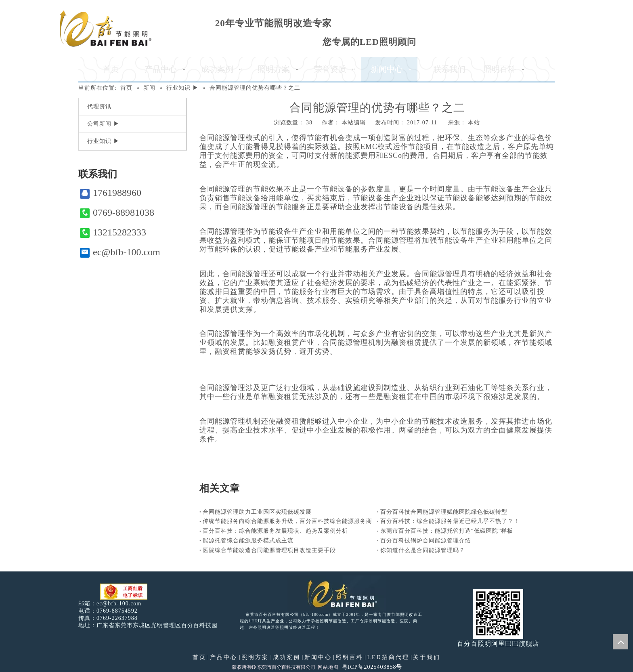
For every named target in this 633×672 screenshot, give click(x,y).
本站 (474, 123)
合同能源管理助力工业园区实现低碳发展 (257, 512)
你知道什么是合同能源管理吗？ (423, 550)
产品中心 (224, 657)
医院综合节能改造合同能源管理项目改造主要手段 (269, 550)
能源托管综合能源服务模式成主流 (248, 541)
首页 (199, 657)
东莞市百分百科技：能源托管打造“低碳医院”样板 (447, 531)
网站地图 (328, 667)
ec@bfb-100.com (120, 252)
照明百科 (350, 657)
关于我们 (427, 657)
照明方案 (255, 657)
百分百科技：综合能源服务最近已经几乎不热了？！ (450, 521)
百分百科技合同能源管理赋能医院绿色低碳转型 (444, 512)
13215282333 (113, 232)
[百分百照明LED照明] (337, 593)
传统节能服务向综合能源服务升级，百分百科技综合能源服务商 (287, 521)
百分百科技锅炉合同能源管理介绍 (426, 541)
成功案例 (287, 657)
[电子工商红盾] (124, 592)
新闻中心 (318, 657)
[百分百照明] (106, 28)
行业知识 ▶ (103, 141)
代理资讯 (99, 106)
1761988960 (111, 193)
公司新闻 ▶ (103, 124)
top (620, 642)
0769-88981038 (117, 213)
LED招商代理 (388, 657)
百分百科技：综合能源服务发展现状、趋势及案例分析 (275, 531)
